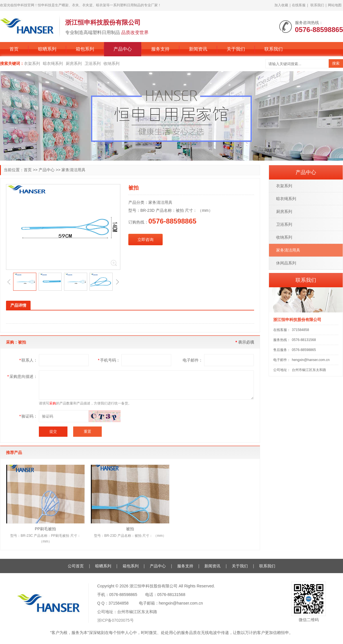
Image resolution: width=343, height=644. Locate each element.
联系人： (28, 360)
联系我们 (317, 5)
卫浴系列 (93, 63)
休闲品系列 (286, 263)
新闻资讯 (198, 49)
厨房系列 (74, 63)
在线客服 (299, 5)
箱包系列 (85, 49)
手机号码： (109, 360)
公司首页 (76, 566)
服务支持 (160, 49)
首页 (14, 49)
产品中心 (123, 49)
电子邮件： (193, 360)
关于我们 (236, 49)
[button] (9, 282)
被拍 (130, 529)
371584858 (300, 330)
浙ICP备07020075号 (115, 620)
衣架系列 (32, 63)
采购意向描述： (22, 376)
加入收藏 (281, 5)
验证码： (28, 416)
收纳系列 (111, 63)
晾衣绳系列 (53, 63)
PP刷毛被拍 (46, 529)
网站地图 (335, 5)
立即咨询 (145, 240)
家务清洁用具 (73, 170)
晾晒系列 (47, 49)
